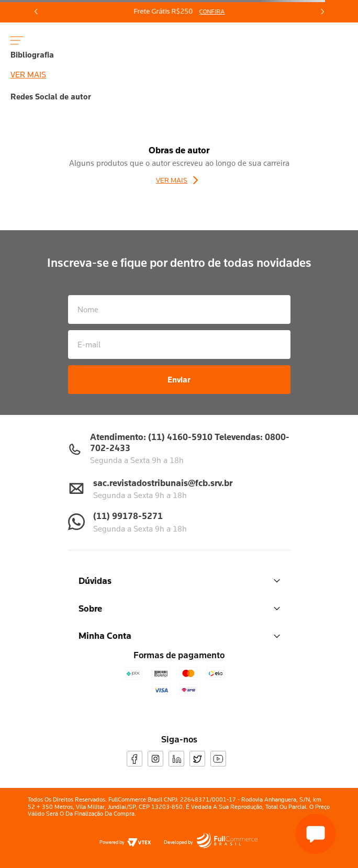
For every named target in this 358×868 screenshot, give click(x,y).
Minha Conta (179, 635)
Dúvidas (179, 580)
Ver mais (28, 74)
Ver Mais (172, 180)
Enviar (179, 379)
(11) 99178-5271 (128, 516)
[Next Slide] (322, 12)
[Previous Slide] (36, 12)
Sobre (179, 608)
